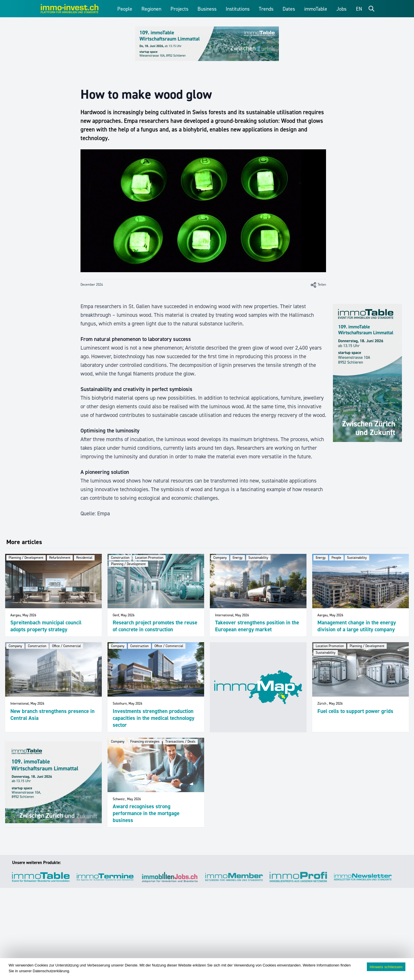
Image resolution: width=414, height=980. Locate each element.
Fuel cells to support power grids (355, 711)
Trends (266, 9)
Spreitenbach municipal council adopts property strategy (46, 626)
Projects (179, 9)
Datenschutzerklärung (51, 971)
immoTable (316, 9)
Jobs (341, 9)
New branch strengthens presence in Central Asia (52, 715)
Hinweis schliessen (386, 967)
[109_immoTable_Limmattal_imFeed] (53, 782)
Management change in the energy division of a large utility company (357, 626)
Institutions (238, 9)
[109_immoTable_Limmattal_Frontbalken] (207, 44)
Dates (289, 9)
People (125, 9)
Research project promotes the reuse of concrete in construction (155, 626)
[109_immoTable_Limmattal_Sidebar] (367, 373)
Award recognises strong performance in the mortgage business (146, 813)
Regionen (151, 9)
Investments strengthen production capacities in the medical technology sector (154, 718)
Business (207, 9)
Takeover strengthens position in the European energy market (257, 626)
